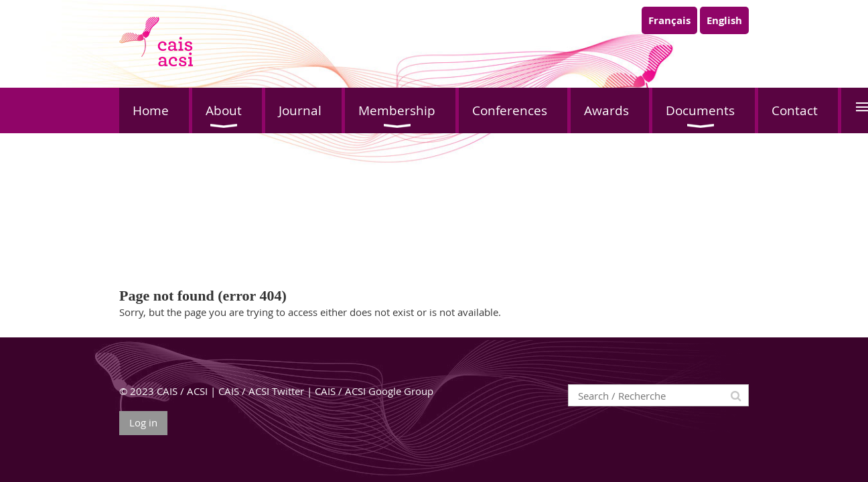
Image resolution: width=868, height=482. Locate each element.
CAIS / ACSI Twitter (261, 391)
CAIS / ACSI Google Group (374, 391)
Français (669, 20)
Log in (143, 422)
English (724, 20)
